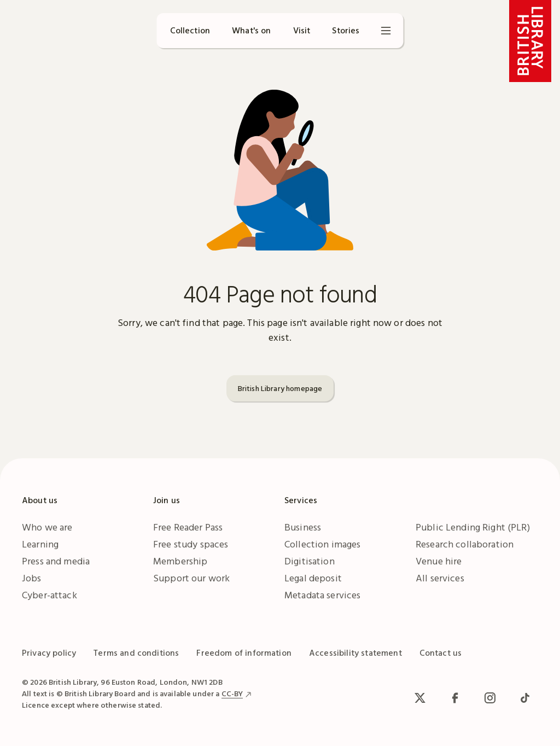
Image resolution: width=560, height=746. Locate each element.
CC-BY (232, 693)
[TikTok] (525, 698)
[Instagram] (490, 698)
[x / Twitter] (420, 698)
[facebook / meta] (455, 698)
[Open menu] (386, 31)
